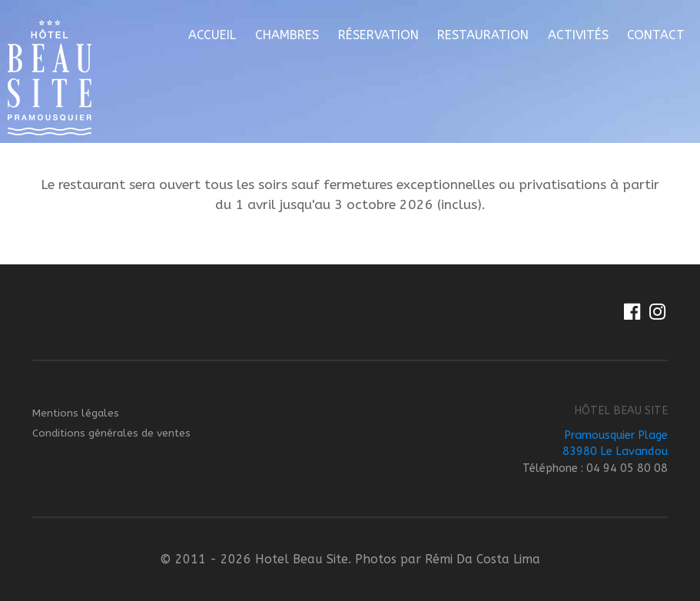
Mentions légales (76, 413)
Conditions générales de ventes (111, 433)
